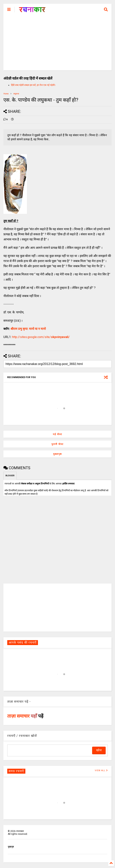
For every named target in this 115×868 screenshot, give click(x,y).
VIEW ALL (101, 770)
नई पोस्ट (57, 434)
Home (6, 94)
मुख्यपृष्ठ (57, 454)
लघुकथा (16, 94)
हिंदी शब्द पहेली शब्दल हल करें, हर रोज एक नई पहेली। (33, 85)
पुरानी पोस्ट (57, 444)
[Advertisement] (57, 44)
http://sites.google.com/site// (41, 337)
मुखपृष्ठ (11, 847)
